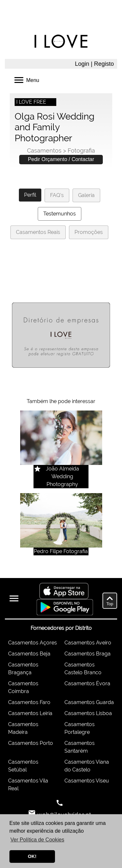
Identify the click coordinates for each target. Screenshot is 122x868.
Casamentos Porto (31, 743)
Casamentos (44, 150)
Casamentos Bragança (23, 669)
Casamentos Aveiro (88, 643)
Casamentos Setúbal (23, 766)
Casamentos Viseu (87, 781)
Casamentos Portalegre (80, 728)
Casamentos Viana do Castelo (87, 766)
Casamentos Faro (29, 702)
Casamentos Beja (29, 654)
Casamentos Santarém (80, 747)
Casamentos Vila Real (28, 785)
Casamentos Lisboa (88, 713)
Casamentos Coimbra (23, 687)
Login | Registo (94, 64)
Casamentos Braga (88, 654)
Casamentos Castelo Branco (83, 669)
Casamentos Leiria (30, 713)
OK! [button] (32, 856)
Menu (26, 80)
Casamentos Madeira (23, 728)
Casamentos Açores (33, 643)
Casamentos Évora (87, 683)
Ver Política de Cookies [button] (37, 840)
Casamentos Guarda (89, 702)
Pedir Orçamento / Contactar (61, 159)
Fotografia (81, 150)
